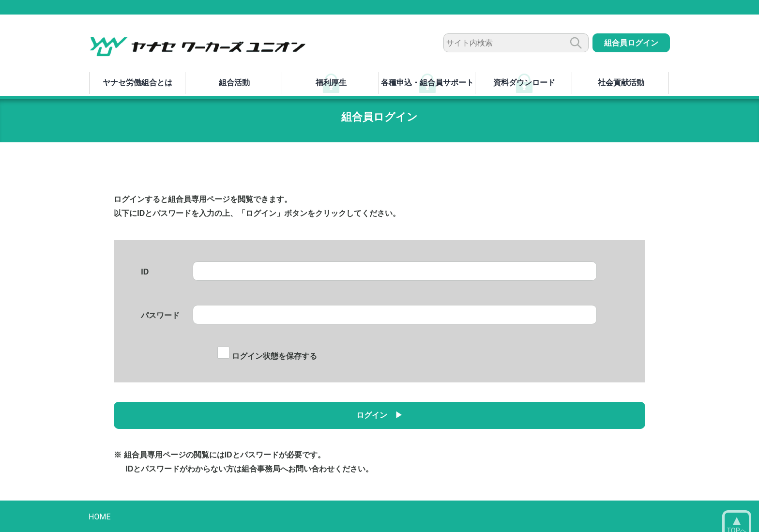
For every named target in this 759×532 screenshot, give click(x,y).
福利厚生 (331, 83)
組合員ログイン (631, 43)
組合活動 (234, 83)
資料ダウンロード (524, 83)
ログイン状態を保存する (267, 356)
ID (145, 272)
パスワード (160, 315)
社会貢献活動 (621, 83)
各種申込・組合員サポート (427, 83)
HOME (99, 517)
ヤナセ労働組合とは (137, 83)
